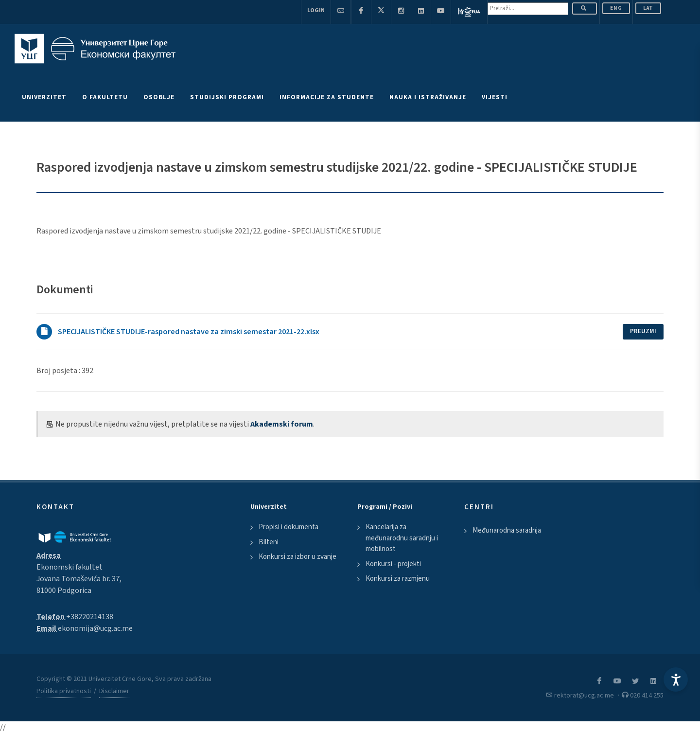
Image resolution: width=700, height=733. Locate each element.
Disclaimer (114, 691)
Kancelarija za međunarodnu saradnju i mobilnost (402, 538)
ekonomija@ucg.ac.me (95, 628)
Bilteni (269, 542)
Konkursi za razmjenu (398, 579)
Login (316, 10)
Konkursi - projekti (393, 564)
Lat (648, 8)
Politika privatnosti (64, 691)
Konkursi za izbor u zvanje (297, 557)
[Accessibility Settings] (676, 679)
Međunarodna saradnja (507, 530)
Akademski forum (282, 424)
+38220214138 (90, 617)
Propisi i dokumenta (289, 527)
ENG (616, 8)
